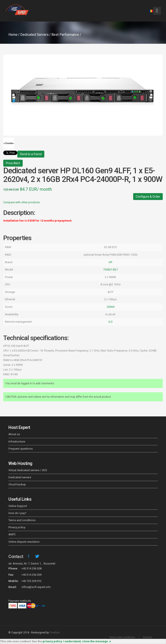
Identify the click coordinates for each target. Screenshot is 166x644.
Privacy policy (17, 527)
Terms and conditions (22, 520)
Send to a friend (31, 154)
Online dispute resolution (24, 542)
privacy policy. (53, 641)
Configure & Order (148, 197)
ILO (111, 322)
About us (14, 434)
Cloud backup (17, 484)
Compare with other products (22, 202)
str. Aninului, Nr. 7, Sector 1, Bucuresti (32, 563)
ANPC (12, 534)
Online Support (18, 506)
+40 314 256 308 (31, 568)
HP (110, 262)
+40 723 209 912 (31, 581)
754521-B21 (110, 270)
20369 (111, 307)
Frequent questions (21, 449)
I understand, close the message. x (87, 641)
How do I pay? (17, 513)
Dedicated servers (20, 477)
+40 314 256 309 (31, 575)
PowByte (55, 633)
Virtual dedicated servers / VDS (28, 470)
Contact (16, 556)
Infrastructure (17, 442)
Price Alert (13, 163)
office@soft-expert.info (36, 587)
